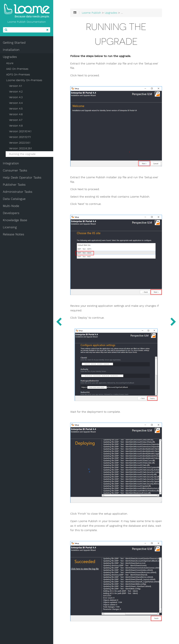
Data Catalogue (14, 199)
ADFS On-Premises (18, 75)
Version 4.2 (16, 92)
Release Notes (13, 234)
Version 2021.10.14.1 (20, 131)
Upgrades (10, 57)
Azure (10, 63)
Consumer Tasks (15, 170)
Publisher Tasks (14, 185)
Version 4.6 (16, 114)
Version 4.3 (16, 97)
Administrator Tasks (18, 192)
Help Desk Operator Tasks (22, 178)
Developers (11, 213)
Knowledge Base (15, 220)
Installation (11, 50)
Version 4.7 (16, 120)
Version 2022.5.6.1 (20, 143)
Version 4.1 (15, 86)
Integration (11, 163)
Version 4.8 (16, 126)
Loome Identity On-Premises (24, 80)
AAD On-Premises (17, 69)
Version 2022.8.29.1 (20, 148)
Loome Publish (91, 13)
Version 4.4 (16, 103)
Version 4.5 (16, 109)
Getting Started (14, 43)
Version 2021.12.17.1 (20, 137)
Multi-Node (11, 206)
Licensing (10, 227)
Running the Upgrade (22, 154)
